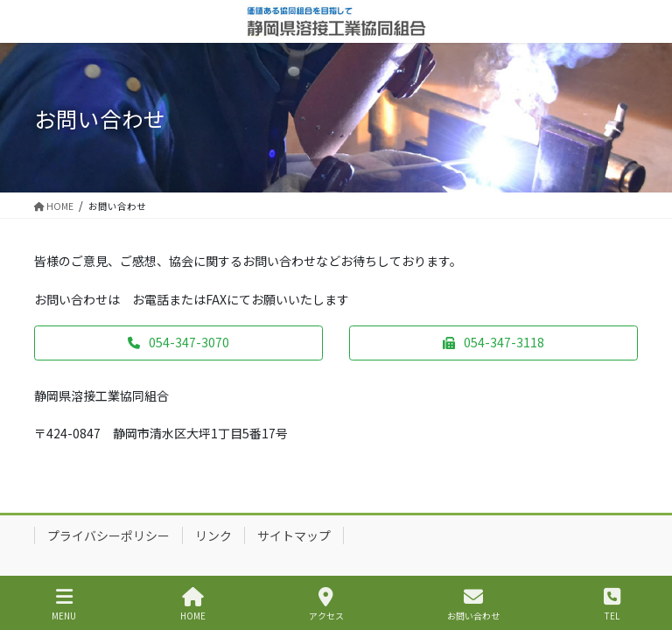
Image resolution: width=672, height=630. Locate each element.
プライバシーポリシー (108, 535)
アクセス (326, 604)
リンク (213, 535)
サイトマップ (294, 535)
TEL (612, 604)
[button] (178, 343)
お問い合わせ (473, 604)
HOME (193, 604)
